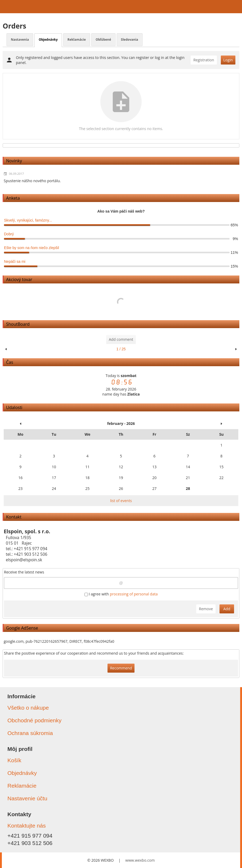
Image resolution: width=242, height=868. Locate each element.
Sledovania (130, 40)
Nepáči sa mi (15, 261)
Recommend (121, 668)
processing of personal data (134, 594)
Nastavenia (20, 40)
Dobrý (9, 234)
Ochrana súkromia (30, 733)
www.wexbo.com (140, 860)
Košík (14, 760)
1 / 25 (121, 349)
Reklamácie (77, 40)
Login (228, 60)
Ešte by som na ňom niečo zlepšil (32, 248)
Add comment (121, 339)
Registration (204, 60)
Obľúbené (103, 40)
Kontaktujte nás (27, 826)
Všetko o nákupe (28, 708)
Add (227, 609)
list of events (121, 501)
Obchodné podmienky (34, 720)
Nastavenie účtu (27, 798)
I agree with (121, 594)
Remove (206, 609)
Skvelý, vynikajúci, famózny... (28, 220)
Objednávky (48, 40)
